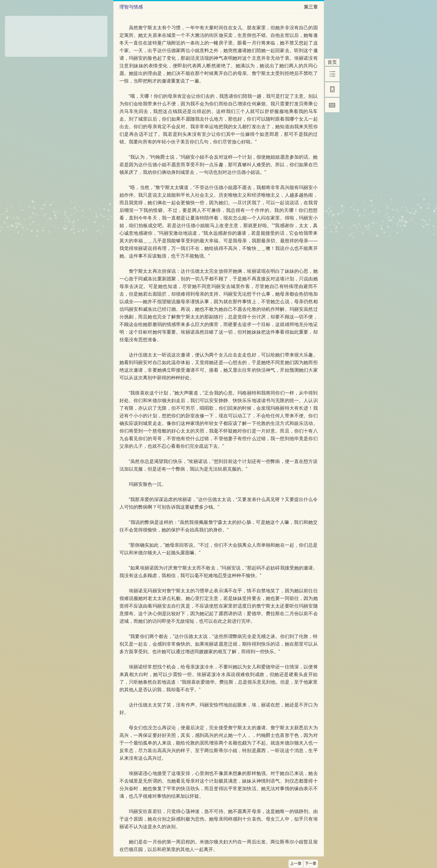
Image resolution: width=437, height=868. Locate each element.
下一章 (311, 864)
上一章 (296, 864)
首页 (332, 62)
